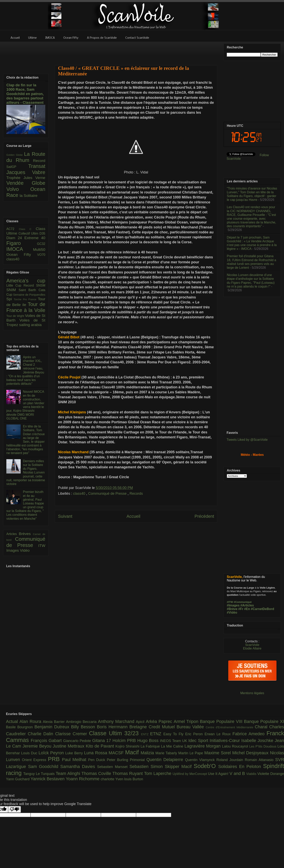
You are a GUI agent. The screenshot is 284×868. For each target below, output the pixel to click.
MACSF (117, 753)
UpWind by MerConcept (190, 774)
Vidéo (25, 550)
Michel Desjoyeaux (251, 753)
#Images (233, 605)
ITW (42, 546)
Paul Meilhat (75, 760)
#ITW (230, 602)
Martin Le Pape (191, 753)
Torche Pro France (26, 299)
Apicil (141, 722)
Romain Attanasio (260, 760)
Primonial (138, 760)
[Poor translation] (14, 809)
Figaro (22, 243)
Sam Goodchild (44, 766)
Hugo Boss (149, 740)
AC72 (13, 229)
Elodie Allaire (252, 648)
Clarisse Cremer (72, 734)
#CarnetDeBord (262, 609)
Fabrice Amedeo (249, 734)
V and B (238, 773)
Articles (13, 534)
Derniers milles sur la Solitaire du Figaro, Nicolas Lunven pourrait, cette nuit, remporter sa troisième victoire (26, 472)
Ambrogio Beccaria (82, 722)
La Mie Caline (173, 746)
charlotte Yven (113, 779)
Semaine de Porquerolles (29, 295)
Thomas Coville (97, 773)
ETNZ (157, 734)
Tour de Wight (16, 316)
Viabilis (252, 774)
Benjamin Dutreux (53, 727)
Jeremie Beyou (38, 746)
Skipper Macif (179, 766)
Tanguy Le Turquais (40, 774)
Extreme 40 (35, 238)
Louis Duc (30, 753)
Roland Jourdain (231, 760)
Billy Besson (84, 727)
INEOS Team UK (174, 741)
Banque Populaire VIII (222, 721)
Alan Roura (31, 721)
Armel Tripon (187, 721)
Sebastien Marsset (113, 767)
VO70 (41, 255)
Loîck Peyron (52, 753)
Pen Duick (98, 760)
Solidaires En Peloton (241, 766)
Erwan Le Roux (219, 734)
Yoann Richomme (83, 779)
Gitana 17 (102, 740)
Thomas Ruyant (128, 773)
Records (136, 494)
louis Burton (134, 779)
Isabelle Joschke (258, 740)
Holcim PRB (125, 740)
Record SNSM (34, 285)
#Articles (247, 605)
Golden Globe (15, 155)
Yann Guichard (18, 779)
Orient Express (35, 760)
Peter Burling (118, 760)
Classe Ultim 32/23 (115, 733)
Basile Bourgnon (20, 727)
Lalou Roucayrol (236, 746)
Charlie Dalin (42, 734)
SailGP (17, 167)
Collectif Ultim (29, 233)
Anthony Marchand (117, 721)
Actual (13, 721)
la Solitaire (29, 196)
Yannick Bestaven (48, 779)
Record (39, 161)
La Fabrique (151, 746)
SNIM (13, 290)
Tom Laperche (158, 773)
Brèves (26, 534)
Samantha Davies (79, 766)
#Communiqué (243, 602)
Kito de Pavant (101, 746)
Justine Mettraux (69, 746)
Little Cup (15, 285)
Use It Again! (219, 774)
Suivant (65, 516)
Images (13, 550)
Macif (133, 752)
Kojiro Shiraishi (128, 746)
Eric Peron (195, 734)
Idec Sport (199, 740)
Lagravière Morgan (203, 746)
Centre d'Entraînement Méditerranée (230, 727)
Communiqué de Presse (108, 494)
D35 (42, 233)
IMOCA (20, 249)
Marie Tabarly (167, 753)
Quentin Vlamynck (201, 760)
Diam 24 (15, 238)
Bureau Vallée (191, 727)
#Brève (232, 609)
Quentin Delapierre (166, 760)
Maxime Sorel (218, 753)
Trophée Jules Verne (26, 178)
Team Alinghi (69, 773)
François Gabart (47, 740)
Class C (27, 229)
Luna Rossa (96, 753)
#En (247, 609)
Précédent (204, 516)
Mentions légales (252, 693)
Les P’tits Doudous (263, 746)
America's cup (26, 281)
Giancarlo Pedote (78, 741)
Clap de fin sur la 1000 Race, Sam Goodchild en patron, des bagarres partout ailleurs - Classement (25, 94)
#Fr (241, 609)
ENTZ (146, 734)
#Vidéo (232, 613)
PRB (55, 759)
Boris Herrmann (113, 727)
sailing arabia (30, 325)
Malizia (148, 753)
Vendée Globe (26, 183)
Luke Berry (75, 753)
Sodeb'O (206, 766)
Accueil (133, 516)
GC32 (41, 244)
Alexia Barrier (55, 722)
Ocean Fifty (22, 255)
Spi (10, 299)
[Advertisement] (136, 51)
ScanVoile (252, 645)
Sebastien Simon (147, 766)
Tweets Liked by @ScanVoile (247, 440)
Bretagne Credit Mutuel (153, 727)
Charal (262, 727)
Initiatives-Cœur (225, 740)
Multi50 (39, 250)
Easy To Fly (174, 734)
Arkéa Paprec (160, 721)
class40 (80, 494)
